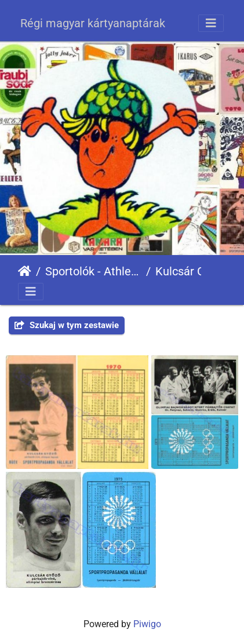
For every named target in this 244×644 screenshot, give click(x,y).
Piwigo (147, 624)
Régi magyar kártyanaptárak (93, 23)
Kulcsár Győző (192, 271)
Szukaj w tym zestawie (67, 325)
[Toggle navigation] (211, 23)
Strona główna (25, 271)
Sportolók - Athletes (93, 271)
